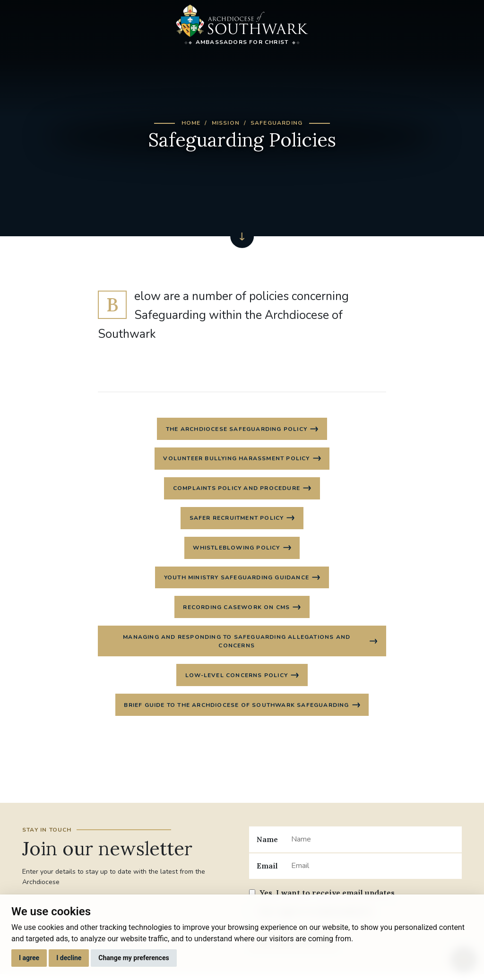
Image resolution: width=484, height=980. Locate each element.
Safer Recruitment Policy (237, 520)
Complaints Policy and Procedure (237, 490)
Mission (226, 123)
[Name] (373, 845)
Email (267, 871)
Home (191, 123)
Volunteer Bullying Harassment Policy (236, 459)
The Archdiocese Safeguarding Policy (237, 429)
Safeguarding (277, 123)
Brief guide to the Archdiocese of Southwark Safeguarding (236, 710)
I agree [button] (29, 958)
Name (267, 844)
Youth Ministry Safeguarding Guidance (237, 580)
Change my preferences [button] (134, 958)
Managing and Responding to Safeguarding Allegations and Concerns (237, 645)
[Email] (373, 871)
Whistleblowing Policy (236, 550)
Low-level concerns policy (237, 680)
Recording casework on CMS (236, 610)
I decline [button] (69, 958)
